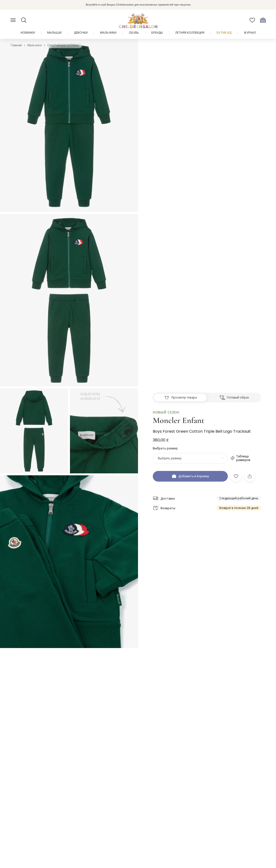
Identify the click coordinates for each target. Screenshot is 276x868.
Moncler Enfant (178, 411)
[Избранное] (252, 20)
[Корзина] (263, 20)
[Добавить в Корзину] (190, 467)
